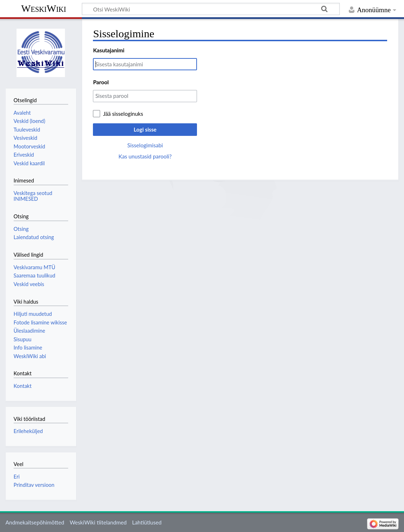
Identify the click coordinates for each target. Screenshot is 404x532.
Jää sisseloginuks (123, 114)
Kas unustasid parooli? (145, 156)
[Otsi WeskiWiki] (211, 9)
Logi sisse (145, 129)
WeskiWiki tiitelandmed (98, 522)
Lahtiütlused (147, 522)
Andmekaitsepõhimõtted (35, 522)
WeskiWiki (44, 8)
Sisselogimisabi (145, 145)
